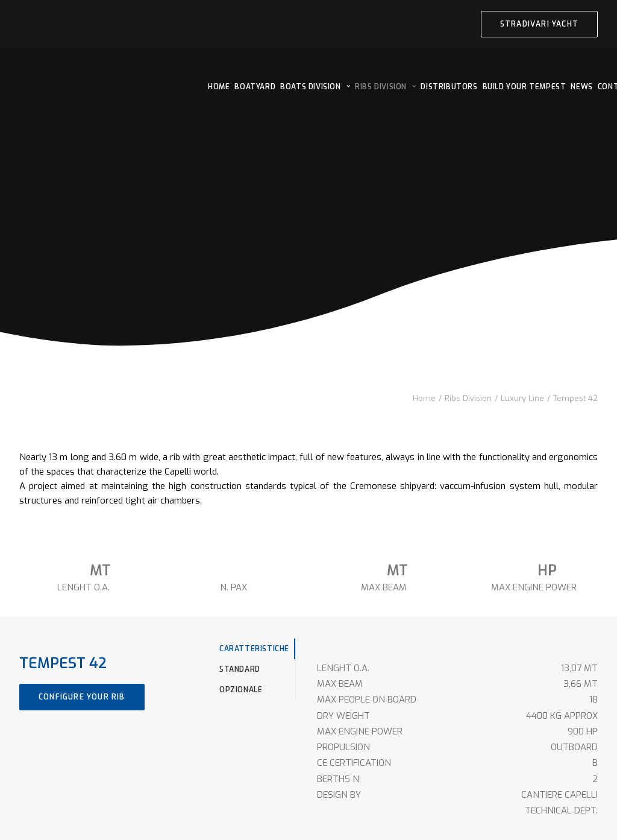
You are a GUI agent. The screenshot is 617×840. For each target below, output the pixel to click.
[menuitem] (539, 24)
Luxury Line (522, 398)
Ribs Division (468, 398)
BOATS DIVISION (315, 87)
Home (424, 398)
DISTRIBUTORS (449, 87)
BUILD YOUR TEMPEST (525, 87)
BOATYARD (255, 87)
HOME (219, 87)
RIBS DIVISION (385, 87)
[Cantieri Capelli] (110, 86)
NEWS (581, 87)
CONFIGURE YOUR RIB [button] (82, 697)
